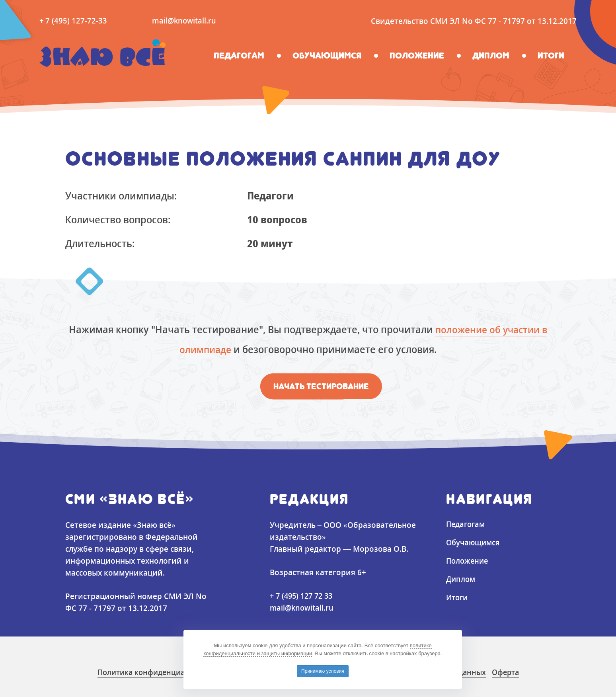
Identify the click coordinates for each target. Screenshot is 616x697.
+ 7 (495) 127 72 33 (303, 596)
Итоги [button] (551, 55)
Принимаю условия (323, 671)
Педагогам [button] (239, 55)
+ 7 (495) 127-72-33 (73, 20)
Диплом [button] (491, 55)
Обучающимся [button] (327, 55)
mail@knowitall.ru (185, 20)
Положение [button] (417, 55)
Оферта (517, 672)
